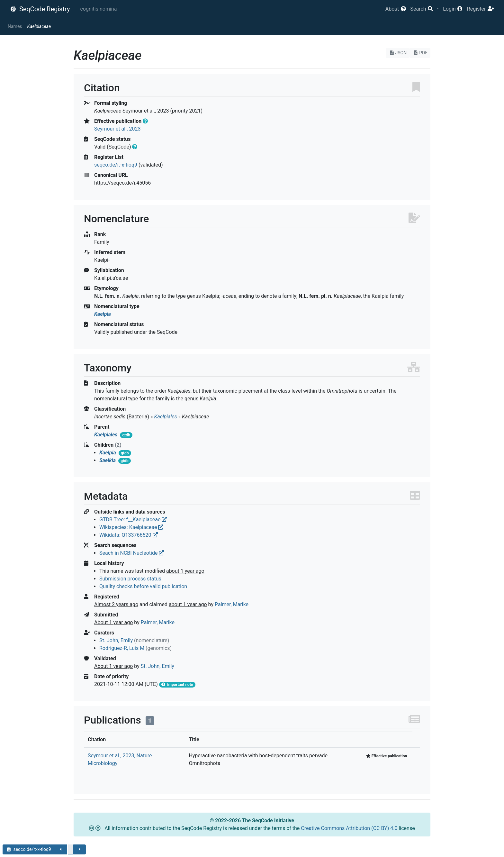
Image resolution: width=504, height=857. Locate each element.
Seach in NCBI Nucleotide (132, 553)
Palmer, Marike (232, 604)
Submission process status (130, 579)
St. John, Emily (116, 640)
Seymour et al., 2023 (117, 129)
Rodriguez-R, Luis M (122, 648)
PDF (420, 53)
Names (15, 26)
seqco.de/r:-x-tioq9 (116, 165)
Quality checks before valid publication (143, 586)
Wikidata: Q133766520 (129, 535)
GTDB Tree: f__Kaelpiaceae (133, 520)
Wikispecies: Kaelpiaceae (131, 527)
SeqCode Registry (40, 9)
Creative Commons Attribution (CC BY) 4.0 (350, 828)
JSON (398, 53)
